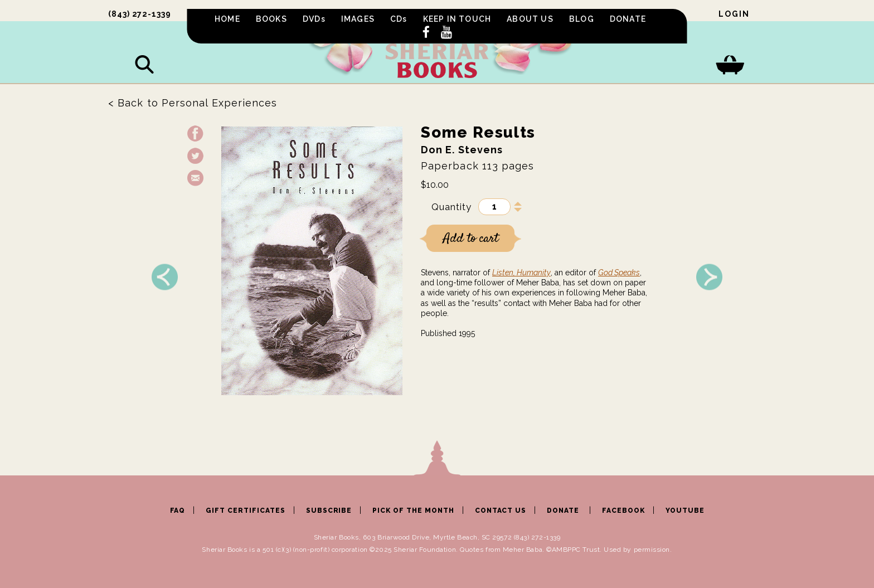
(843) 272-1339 (140, 14)
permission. (653, 550)
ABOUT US (530, 19)
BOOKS (271, 19)
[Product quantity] (494, 207)
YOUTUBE (685, 511)
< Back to (193, 103)
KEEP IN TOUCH (457, 19)
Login (734, 14)
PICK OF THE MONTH (413, 511)
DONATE (628, 19)
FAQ (178, 511)
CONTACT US (501, 511)
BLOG (582, 19)
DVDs (314, 19)
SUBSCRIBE (329, 511)
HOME (227, 19)
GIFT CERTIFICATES (245, 511)
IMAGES (358, 19)
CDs (399, 19)
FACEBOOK (623, 511)
